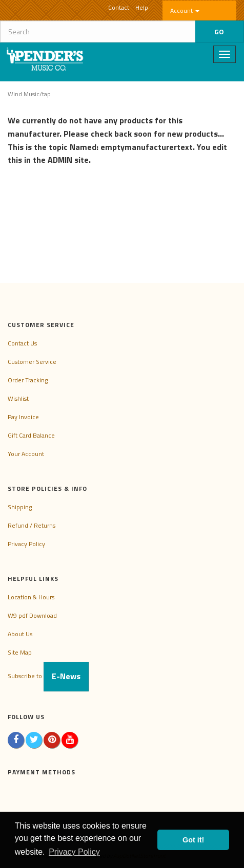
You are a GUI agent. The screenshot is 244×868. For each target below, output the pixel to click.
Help (142, 7)
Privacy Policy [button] (74, 852)
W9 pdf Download (32, 615)
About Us (20, 634)
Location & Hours (31, 597)
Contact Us (22, 343)
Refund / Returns (32, 525)
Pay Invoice (23, 417)
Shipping (20, 507)
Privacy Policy (26, 544)
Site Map (20, 652)
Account (185, 10)
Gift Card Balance (31, 435)
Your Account (26, 454)
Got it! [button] (193, 840)
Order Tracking (28, 380)
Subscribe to (48, 676)
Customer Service (32, 362)
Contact (119, 7)
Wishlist (18, 398)
